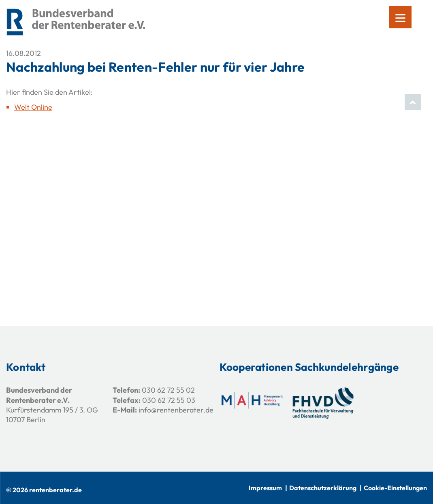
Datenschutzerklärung (323, 488)
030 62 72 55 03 (169, 400)
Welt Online (33, 107)
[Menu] (400, 17)
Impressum (265, 488)
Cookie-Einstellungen (395, 488)
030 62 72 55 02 (168, 390)
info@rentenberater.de (176, 410)
